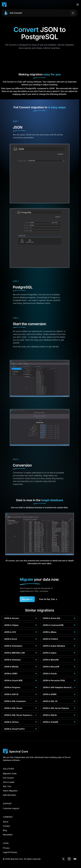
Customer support (11, 808)
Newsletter (8, 835)
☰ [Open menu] (73, 13)
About (6, 822)
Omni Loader (9, 782)
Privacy (6, 848)
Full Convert (16, 13)
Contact (6, 826)
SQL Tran (7, 786)
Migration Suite (10, 774)
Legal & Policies (10, 852)
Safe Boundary (10, 795)
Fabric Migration (10, 791)
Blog (5, 830)
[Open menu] (78, 5)
